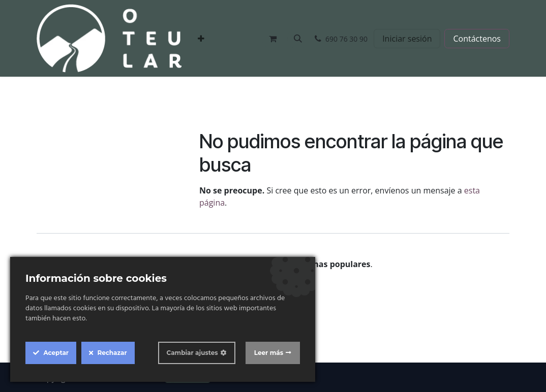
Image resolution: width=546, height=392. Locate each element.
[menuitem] (201, 39)
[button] (298, 39)
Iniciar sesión (407, 39)
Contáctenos (477, 39)
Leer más (269, 353)
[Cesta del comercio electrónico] (272, 39)
